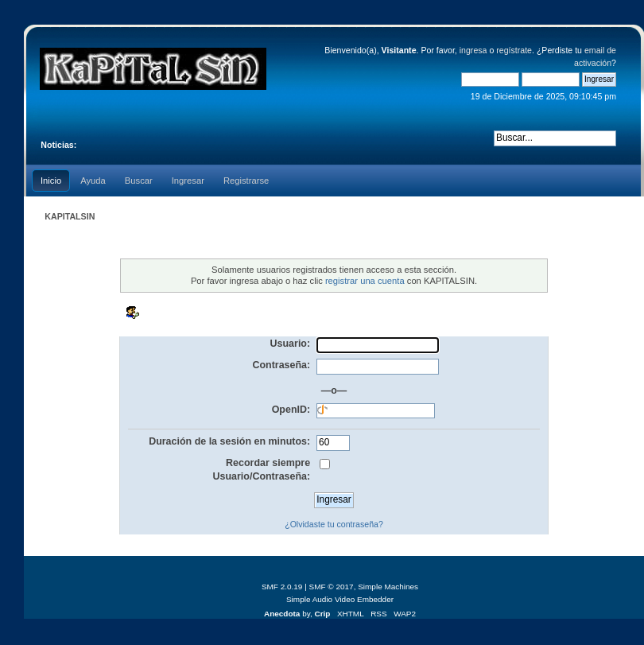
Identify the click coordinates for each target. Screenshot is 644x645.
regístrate (514, 50)
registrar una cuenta (365, 281)
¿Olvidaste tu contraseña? (334, 524)
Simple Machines (388, 587)
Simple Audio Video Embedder (340, 599)
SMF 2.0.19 (282, 587)
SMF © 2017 (332, 587)
